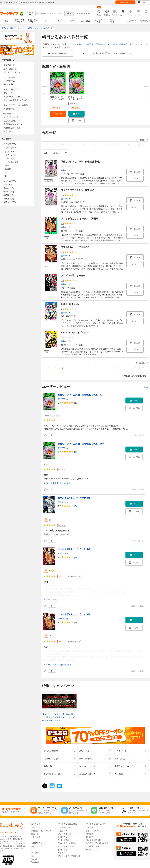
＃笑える (55, 483)
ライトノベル (11, 155)
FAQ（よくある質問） (67, 843)
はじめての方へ (132, 21)
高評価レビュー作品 (12, 128)
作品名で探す (9, 188)
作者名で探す (9, 192)
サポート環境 (64, 840)
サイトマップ (92, 850)
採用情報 (90, 834)
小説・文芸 (85, 21)
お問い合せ (63, 850)
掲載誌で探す (9, 195)
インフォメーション (66, 846)
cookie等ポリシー (93, 846)
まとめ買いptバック (12, 97)
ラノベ (72, 21)
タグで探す (8, 185)
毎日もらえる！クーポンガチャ (17, 100)
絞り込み (30, 14)
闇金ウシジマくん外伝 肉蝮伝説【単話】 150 (81, 444)
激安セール (8, 93)
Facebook (35, 862)
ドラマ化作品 (9, 81)
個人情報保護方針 (93, 840)
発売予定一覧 (9, 65)
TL (59, 21)
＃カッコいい (65, 483)
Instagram (35, 853)
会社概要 (90, 827)
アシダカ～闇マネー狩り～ (74, 276)
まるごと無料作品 (11, 90)
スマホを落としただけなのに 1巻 (74, 549)
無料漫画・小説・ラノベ (41, 831)
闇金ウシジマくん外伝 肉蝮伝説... (57, 99)
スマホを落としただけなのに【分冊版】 (81, 219)
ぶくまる (7, 131)
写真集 (8, 169)
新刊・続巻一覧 (10, 69)
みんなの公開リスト (12, 121)
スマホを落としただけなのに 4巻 (74, 498)
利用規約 (90, 837)
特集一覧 (7, 114)
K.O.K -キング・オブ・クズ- (75, 333)
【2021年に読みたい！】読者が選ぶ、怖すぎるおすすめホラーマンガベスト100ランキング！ (58, 717)
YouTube (35, 859)
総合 (7, 21)
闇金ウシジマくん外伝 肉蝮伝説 (78, 44)
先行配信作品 (9, 109)
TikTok (34, 856)
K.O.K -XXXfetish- (70, 304)
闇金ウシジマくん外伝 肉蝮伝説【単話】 (116, 44)
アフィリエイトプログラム (69, 856)
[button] (58, 114)
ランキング (36, 837)
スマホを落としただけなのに (75, 247)
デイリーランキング (12, 72)
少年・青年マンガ (20, 21)
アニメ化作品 (9, 77)
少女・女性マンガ (33, 21)
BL (46, 21)
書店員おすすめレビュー (14, 124)
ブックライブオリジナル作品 (16, 105)
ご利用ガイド (145, 21)
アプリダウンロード (66, 834)
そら (51, 636)
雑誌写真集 (112, 21)
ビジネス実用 (98, 21)
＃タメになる (65, 665)
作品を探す (63, 831)
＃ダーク (48, 599)
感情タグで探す (10, 202)
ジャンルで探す (10, 181)
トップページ (37, 827)
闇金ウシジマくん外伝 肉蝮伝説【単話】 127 (81, 395)
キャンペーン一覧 (11, 117)
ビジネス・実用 (12, 162)
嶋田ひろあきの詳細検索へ (136, 376)
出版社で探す (9, 199)
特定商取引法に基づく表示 (97, 843)
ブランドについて (93, 831)
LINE (33, 846)
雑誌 (7, 165)
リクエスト (63, 853)
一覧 (145, 387)
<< (48, 145)
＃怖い (47, 483)
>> (143, 145)
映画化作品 (8, 84)
